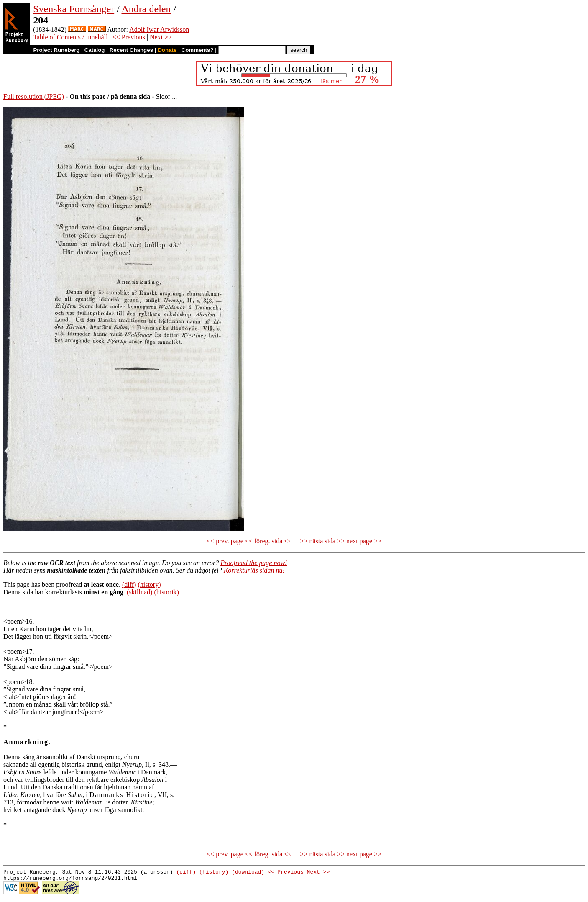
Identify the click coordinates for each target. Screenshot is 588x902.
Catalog (95, 50)
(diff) (129, 585)
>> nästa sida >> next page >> (341, 541)
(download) (248, 873)
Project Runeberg (56, 50)
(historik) (166, 592)
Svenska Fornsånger (74, 9)
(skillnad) (139, 592)
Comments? (198, 50)
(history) (149, 585)
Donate (167, 50)
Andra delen (146, 9)
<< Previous (129, 37)
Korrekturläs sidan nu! (254, 570)
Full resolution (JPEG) (34, 96)
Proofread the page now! (254, 563)
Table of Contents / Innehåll (70, 37)
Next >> (161, 37)
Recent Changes (131, 50)
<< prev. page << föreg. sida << (249, 541)
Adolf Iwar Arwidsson (159, 30)
